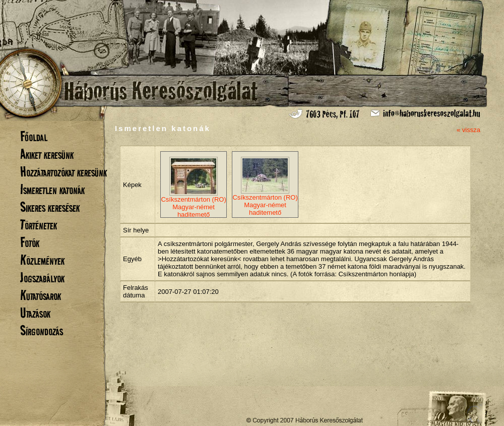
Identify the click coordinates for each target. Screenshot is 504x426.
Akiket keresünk (47, 154)
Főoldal (34, 136)
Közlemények (42, 260)
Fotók (30, 242)
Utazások (35, 313)
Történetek (39, 225)
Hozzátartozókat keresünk (64, 172)
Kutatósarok (41, 295)
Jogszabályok (42, 278)
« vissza (468, 130)
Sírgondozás (42, 330)
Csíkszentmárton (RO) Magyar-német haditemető (193, 187)
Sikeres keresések (50, 207)
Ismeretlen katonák (52, 189)
